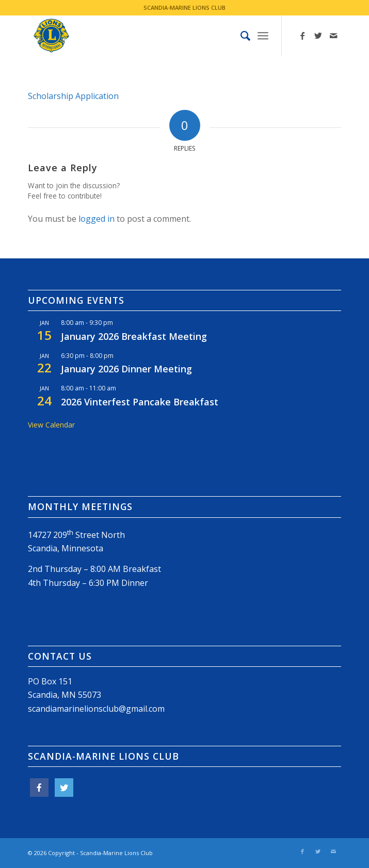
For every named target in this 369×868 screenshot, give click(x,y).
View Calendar (51, 425)
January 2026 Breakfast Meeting (134, 336)
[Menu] (263, 36)
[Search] (240, 36)
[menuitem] (240, 36)
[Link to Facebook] (302, 36)
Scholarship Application (73, 96)
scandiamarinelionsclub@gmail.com (96, 709)
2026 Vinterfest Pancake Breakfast (140, 402)
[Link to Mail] (333, 36)
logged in (97, 219)
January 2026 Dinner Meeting (126, 369)
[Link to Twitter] (318, 36)
